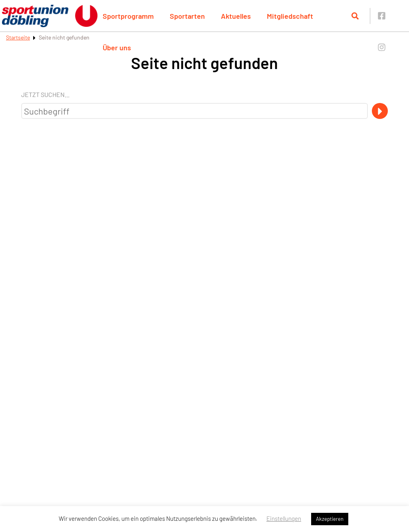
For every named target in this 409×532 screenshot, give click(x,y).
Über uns (117, 47)
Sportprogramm (128, 16)
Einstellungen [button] (284, 518)
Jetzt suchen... (45, 94)
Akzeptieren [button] (330, 519)
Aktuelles (236, 16)
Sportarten (187, 16)
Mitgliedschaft (290, 16)
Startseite (18, 37)
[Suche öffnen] (355, 16)
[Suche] (380, 111)
